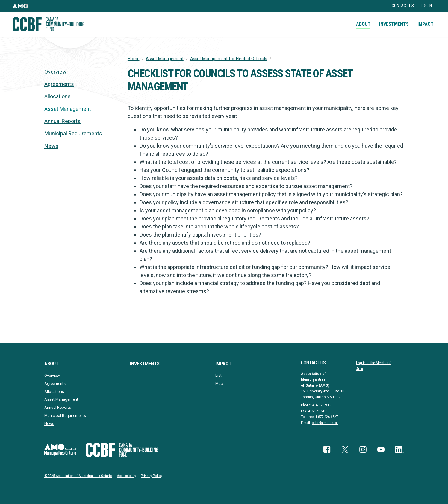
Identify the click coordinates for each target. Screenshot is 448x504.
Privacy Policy (151, 476)
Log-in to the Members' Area (374, 366)
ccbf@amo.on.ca (325, 423)
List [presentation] (218, 375)
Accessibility (126, 476)
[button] (20, 6)
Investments (394, 24)
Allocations (57, 96)
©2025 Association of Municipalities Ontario (78, 476)
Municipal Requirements (73, 133)
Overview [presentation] (55, 72)
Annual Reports (62, 121)
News (51, 146)
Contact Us (403, 6)
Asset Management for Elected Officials (229, 59)
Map (219, 383)
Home (134, 59)
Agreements (59, 84)
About (363, 24)
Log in (426, 6)
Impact (426, 24)
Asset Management (165, 59)
